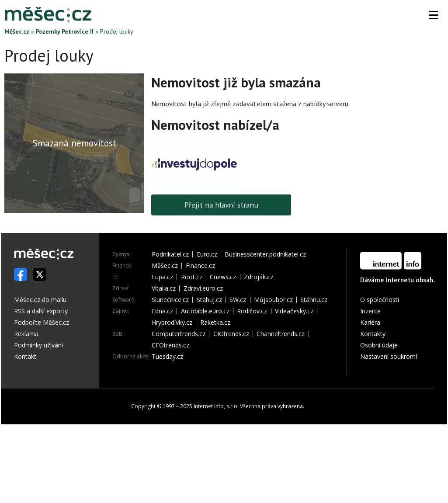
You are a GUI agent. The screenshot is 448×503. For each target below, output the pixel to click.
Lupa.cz (162, 277)
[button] (434, 15)
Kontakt (25, 356)
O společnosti (380, 300)
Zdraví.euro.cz (203, 288)
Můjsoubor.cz (273, 300)
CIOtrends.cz (231, 334)
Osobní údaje (379, 345)
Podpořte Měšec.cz (42, 322)
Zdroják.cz (259, 277)
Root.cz (192, 277)
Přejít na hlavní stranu (221, 205)
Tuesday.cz (167, 357)
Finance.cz (200, 266)
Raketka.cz (215, 323)
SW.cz (238, 300)
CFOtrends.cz (170, 345)
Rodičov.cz (252, 311)
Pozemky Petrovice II (65, 31)
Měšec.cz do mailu (40, 300)
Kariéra (370, 322)
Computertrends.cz (179, 334)
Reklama (26, 334)
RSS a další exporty (41, 311)
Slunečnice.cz (170, 300)
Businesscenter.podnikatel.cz (265, 254)
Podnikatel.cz (170, 254)
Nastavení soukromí (389, 356)
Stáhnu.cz (314, 300)
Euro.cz (207, 254)
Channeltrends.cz (281, 334)
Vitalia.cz (164, 288)
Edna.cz (162, 311)
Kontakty (373, 334)
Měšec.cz (17, 31)
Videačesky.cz (294, 311)
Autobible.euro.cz (205, 311)
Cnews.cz (223, 277)
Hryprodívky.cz (172, 323)
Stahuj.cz (209, 300)
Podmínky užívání (38, 345)
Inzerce (370, 311)
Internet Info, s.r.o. (216, 406)
